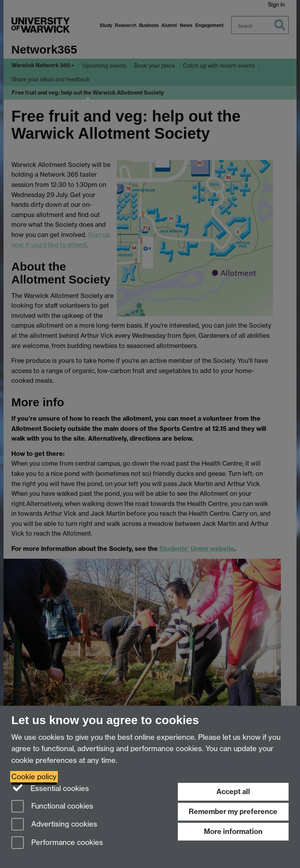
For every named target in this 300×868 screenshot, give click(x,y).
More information (233, 831)
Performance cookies (57, 843)
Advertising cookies (54, 825)
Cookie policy (34, 777)
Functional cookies (52, 807)
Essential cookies (50, 788)
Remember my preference (233, 812)
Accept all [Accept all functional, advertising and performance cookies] (233, 792)
